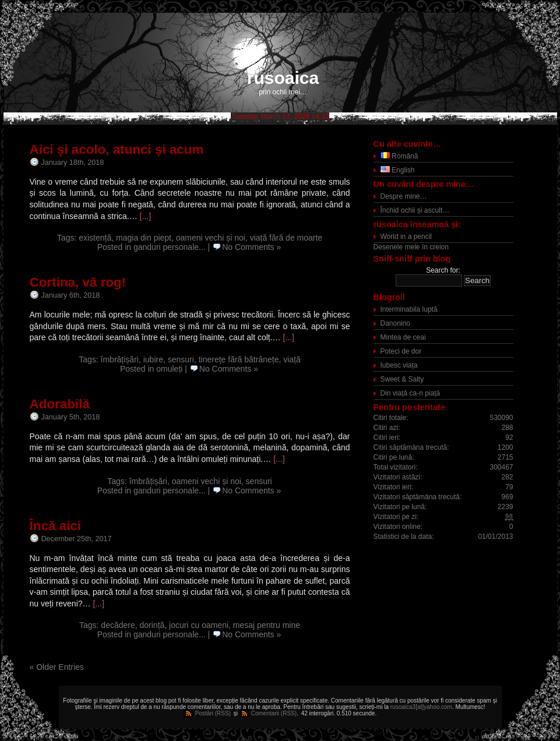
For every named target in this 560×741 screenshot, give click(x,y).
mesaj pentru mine (267, 625)
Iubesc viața (399, 365)
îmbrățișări (120, 359)
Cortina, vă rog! (78, 282)
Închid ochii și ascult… (415, 210)
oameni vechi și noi (211, 238)
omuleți (169, 369)
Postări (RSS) (213, 713)
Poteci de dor (401, 351)
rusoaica (283, 78)
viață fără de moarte (286, 238)
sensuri (181, 359)
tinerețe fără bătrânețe (239, 359)
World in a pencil (406, 237)
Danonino (395, 323)
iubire (153, 359)
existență (95, 238)
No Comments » (251, 247)
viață (292, 359)
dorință (152, 625)
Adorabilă (60, 404)
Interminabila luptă (409, 309)
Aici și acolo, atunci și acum (117, 149)
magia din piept (144, 238)
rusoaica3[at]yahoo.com (421, 707)
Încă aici (55, 526)
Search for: (443, 270)
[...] (145, 216)
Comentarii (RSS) (274, 713)
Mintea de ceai (403, 337)
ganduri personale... (170, 247)
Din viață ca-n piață (411, 393)
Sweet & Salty (402, 379)
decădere (118, 625)
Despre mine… (404, 196)
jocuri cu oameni (199, 625)
